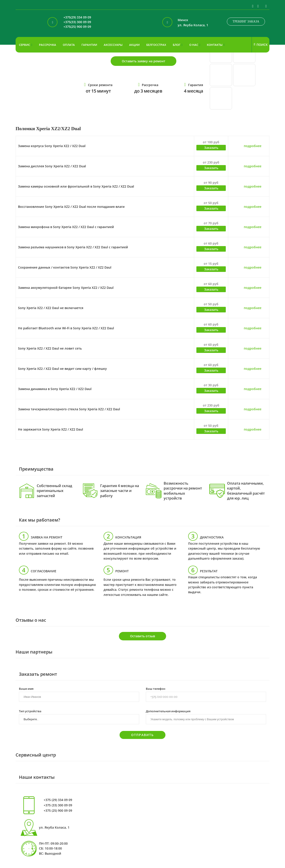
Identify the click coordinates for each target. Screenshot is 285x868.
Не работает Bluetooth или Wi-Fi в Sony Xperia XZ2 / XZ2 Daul (66, 328)
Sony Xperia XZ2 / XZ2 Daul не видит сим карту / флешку (62, 369)
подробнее (253, 146)
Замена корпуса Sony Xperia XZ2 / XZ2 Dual (52, 146)
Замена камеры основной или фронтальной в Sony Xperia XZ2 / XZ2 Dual (76, 186)
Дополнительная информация (168, 711)
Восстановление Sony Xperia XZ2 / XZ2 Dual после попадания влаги (71, 207)
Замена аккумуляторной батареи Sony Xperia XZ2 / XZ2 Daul (66, 288)
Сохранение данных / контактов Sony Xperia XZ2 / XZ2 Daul (65, 267)
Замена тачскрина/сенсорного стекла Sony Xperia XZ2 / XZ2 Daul (69, 409)
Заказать (211, 148)
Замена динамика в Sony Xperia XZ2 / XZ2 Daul (55, 389)
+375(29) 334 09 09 (77, 17)
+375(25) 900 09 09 (77, 27)
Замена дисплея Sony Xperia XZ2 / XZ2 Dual (52, 166)
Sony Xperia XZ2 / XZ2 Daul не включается (51, 308)
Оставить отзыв (142, 636)
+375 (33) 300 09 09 (58, 805)
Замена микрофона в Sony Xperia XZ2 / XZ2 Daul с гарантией (66, 227)
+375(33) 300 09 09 (77, 22)
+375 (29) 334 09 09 (58, 800)
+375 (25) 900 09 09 (58, 811)
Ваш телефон (156, 688)
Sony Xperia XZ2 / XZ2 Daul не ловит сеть (50, 348)
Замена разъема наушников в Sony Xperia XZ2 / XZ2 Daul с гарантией (73, 247)
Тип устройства (30, 711)
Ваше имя (26, 688)
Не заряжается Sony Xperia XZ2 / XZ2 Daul (51, 429)
